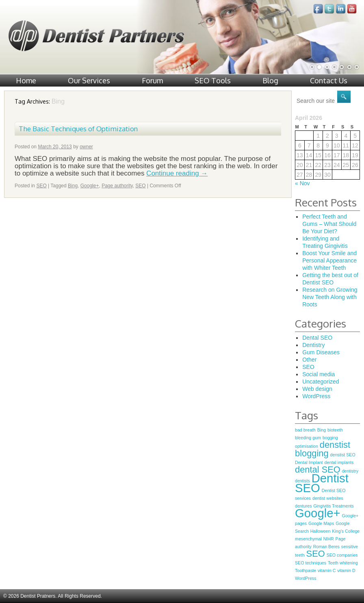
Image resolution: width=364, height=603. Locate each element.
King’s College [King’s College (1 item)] (346, 531)
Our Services (89, 80)
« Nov (302, 183)
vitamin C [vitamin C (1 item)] (327, 570)
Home (26, 80)
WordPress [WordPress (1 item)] (306, 578)
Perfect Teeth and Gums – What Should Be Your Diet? (329, 224)
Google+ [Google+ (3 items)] (318, 513)
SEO (41, 186)
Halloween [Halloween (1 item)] (321, 531)
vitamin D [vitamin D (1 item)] (346, 570)
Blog (270, 80)
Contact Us (329, 80)
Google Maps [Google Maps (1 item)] (321, 523)
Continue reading (177, 173)
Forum (152, 80)
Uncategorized (321, 382)
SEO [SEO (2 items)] (316, 554)
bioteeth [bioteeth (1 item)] (335, 430)
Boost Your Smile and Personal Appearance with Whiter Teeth (329, 260)
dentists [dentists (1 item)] (302, 481)
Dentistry (313, 345)
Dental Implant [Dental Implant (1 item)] (309, 462)
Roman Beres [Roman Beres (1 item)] (326, 547)
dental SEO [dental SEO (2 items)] (318, 470)
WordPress (316, 396)
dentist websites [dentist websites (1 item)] (328, 498)
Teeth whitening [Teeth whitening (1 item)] (343, 563)
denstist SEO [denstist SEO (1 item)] (343, 455)
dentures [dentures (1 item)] (303, 506)
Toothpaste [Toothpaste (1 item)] (305, 570)
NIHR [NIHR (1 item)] (329, 539)
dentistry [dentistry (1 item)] (350, 471)
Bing (73, 186)
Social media (318, 374)
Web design (317, 389)
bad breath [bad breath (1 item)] (305, 430)
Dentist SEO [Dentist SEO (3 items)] (322, 483)
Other (309, 360)
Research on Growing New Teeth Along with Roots (330, 297)
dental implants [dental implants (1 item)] (339, 462)
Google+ (90, 186)
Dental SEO (317, 338)
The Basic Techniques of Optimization (78, 129)
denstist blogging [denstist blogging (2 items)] (323, 449)
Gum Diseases (321, 352)
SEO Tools (213, 80)
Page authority (117, 186)
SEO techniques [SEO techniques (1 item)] (311, 563)
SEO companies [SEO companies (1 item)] (342, 555)
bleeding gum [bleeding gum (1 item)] (308, 438)
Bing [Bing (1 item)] (322, 430)
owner (86, 147)
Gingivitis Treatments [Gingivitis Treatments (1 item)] (334, 506)
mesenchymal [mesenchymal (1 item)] (308, 539)
